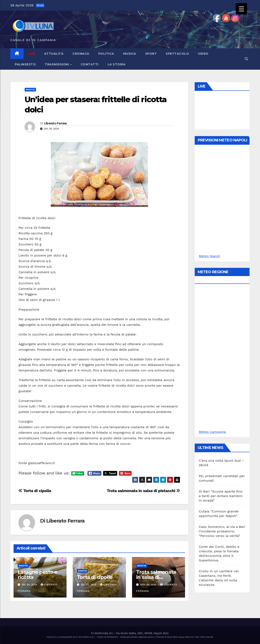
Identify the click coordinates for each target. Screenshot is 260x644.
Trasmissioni (57, 64)
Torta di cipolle (35, 491)
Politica (106, 54)
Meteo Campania (212, 432)
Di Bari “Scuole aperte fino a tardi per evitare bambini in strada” (221, 496)
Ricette (30, 90)
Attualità (54, 54)
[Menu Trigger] (241, 9)
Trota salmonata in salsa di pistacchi (143, 491)
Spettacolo (177, 54)
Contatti (90, 64)
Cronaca (81, 54)
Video (203, 54)
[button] (246, 59)
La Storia (117, 64)
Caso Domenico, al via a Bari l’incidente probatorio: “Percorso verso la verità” (222, 531)
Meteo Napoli (209, 256)
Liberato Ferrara (55, 123)
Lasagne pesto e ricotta (37, 575)
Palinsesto (25, 64)
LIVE (32, 54)
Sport (151, 54)
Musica (130, 54)
